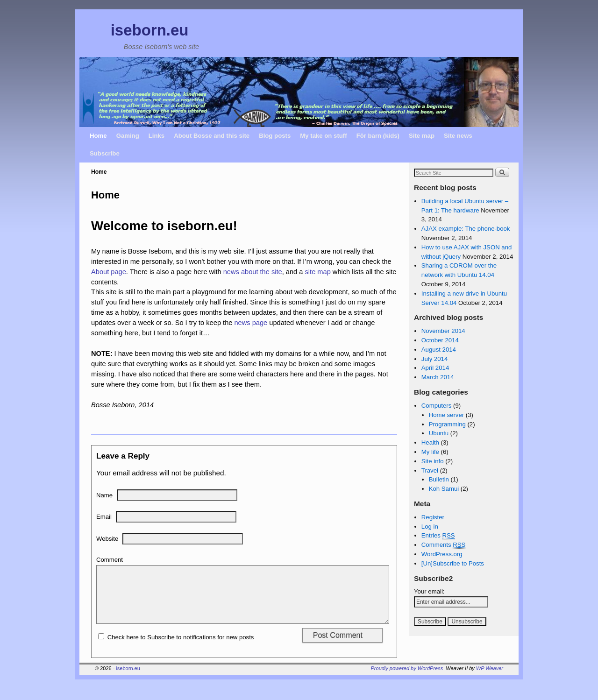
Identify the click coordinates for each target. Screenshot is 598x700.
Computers (437, 406)
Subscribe (105, 153)
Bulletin (439, 479)
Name (104, 495)
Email (104, 517)
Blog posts (275, 136)
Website (107, 539)
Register (433, 517)
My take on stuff (323, 136)
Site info (433, 461)
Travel (430, 470)
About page (109, 272)
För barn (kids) (378, 136)
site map (318, 272)
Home (98, 136)
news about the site (253, 272)
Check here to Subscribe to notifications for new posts (176, 648)
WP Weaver (490, 679)
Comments (444, 545)
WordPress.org (442, 554)
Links (157, 136)
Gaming (128, 136)
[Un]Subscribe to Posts (453, 563)
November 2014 (443, 331)
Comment (110, 560)
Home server (446, 415)
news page (251, 323)
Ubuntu (439, 433)
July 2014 (434, 359)
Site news (458, 136)
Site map (422, 136)
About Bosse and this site (212, 136)
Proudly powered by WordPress (407, 679)
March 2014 (438, 377)
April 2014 (435, 368)
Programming (447, 424)
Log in (430, 527)
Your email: (429, 591)
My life (430, 452)
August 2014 (439, 350)
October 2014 (440, 340)
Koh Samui (444, 489)
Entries (438, 536)
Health (430, 442)
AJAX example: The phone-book (466, 229)
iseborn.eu (150, 30)
